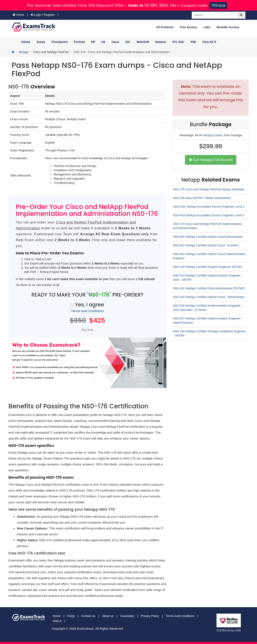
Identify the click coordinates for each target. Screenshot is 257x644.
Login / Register (43, 15)
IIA (103, 42)
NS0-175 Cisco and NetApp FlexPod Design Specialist (209, 189)
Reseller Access (228, 27)
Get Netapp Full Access (211, 160)
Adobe (26, 42)
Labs (207, 27)
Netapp (24, 52)
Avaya (41, 42)
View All (209, 42)
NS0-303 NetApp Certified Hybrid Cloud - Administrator (209, 297)
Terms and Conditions (87, 311)
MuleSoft (143, 42)
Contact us (88, 616)
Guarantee (127, 616)
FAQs (71, 616)
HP (93, 42)
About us (108, 616)
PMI (193, 42)
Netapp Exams (213, 135)
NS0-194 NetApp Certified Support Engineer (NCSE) (207, 267)
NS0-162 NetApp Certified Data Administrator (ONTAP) (209, 288)
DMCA (57, 621)
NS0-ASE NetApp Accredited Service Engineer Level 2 (209, 207)
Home (18, 15)
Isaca (115, 42)
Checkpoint (59, 42)
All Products (165, 27)
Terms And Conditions (180, 616)
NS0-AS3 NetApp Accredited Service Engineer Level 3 (209, 215)
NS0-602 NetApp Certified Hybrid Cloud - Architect (206, 245)
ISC (128, 42)
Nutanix (161, 42)
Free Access (188, 27)
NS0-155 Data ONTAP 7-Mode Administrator (202, 198)
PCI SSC (178, 42)
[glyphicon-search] (241, 15)
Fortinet (79, 42)
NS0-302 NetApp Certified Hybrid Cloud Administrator (208, 237)
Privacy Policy (150, 616)
